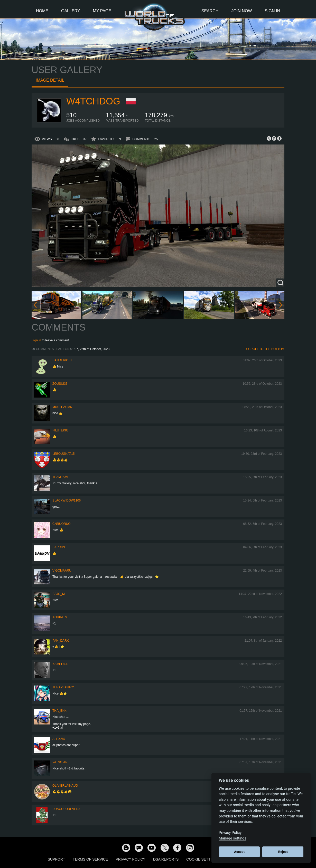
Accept (239, 852)
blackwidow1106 (67, 500)
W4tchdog (93, 101)
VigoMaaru (62, 571)
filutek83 (61, 430)
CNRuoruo (62, 524)
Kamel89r (61, 664)
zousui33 (60, 384)
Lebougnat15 (63, 454)
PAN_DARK (61, 641)
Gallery (71, 11)
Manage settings (233, 838)
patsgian (60, 762)
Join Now (241, 11)
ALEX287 (59, 739)
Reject (283, 852)
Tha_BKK (59, 711)
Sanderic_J (62, 360)
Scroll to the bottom (265, 349)
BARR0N (59, 547)
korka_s (60, 617)
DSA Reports (166, 859)
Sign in (36, 340)
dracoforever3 (66, 809)
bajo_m (59, 594)
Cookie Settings (203, 859)
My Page (102, 11)
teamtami (60, 477)
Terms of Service (90, 859)
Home (42, 11)
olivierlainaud (65, 786)
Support (56, 859)
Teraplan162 (63, 687)
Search (210, 11)
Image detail (50, 80)
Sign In (272, 11)
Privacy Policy (131, 859)
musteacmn (62, 407)
